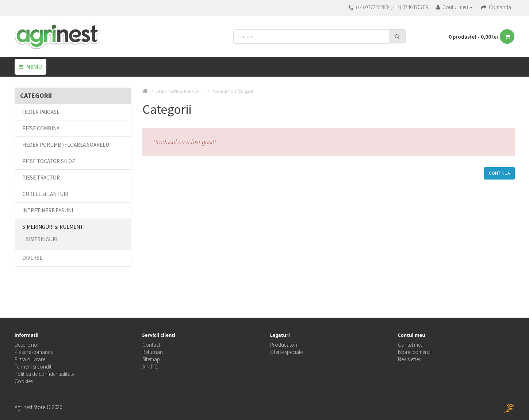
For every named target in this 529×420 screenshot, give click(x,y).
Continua (499, 173)
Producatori (284, 345)
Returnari (153, 352)
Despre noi (26, 345)
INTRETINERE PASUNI (48, 210)
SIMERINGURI (42, 239)
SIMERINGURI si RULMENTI (53, 227)
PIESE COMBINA (41, 128)
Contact (151, 345)
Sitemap (151, 359)
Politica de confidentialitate (45, 374)
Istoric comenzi (415, 352)
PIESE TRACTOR (41, 178)
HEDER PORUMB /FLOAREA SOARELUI (66, 145)
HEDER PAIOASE (41, 112)
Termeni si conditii (34, 367)
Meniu (30, 67)
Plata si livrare (30, 359)
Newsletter (409, 359)
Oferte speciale (286, 352)
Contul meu (411, 345)
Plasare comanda (34, 352)
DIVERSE (32, 258)
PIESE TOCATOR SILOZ (49, 161)
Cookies (24, 381)
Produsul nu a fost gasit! (233, 91)
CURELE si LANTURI (45, 194)
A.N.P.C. (151, 367)
